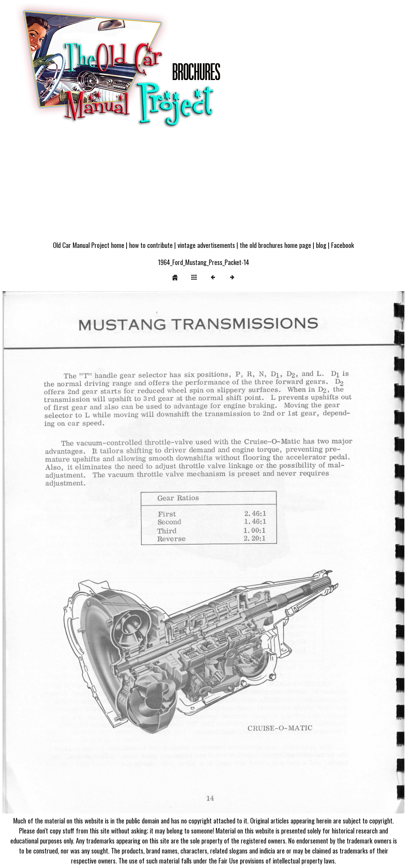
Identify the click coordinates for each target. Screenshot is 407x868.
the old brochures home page (275, 245)
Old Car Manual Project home (89, 245)
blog (321, 245)
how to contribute (151, 245)
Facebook (343, 245)
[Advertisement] (203, 188)
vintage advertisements (206, 245)
